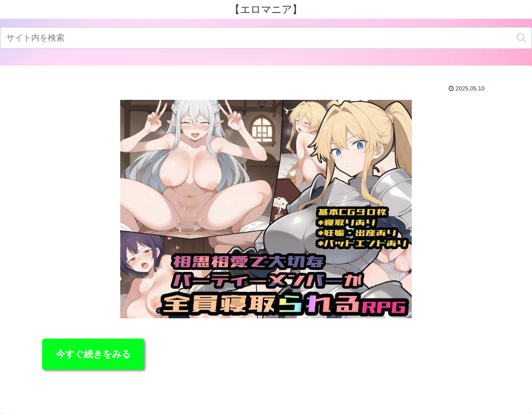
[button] (521, 38)
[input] (266, 38)
